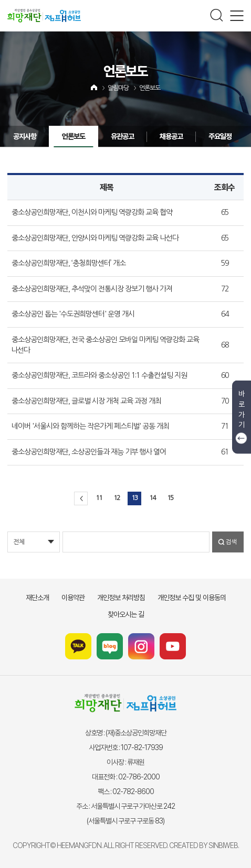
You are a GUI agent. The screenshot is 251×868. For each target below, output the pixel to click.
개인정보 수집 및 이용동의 (192, 598)
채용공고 (157, 136)
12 (117, 498)
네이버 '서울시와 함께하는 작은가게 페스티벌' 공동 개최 (90, 426)
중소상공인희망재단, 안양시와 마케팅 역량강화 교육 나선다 (95, 238)
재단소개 (37, 598)
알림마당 (118, 88)
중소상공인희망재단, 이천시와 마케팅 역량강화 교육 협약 (92, 212)
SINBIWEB (223, 845)
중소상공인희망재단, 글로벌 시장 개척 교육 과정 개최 (86, 401)
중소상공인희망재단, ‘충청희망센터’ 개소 (69, 263)
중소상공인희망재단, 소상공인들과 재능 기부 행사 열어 (89, 452)
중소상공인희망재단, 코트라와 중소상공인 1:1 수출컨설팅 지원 (99, 375)
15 (170, 498)
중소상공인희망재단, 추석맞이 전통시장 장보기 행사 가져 (92, 289)
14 (152, 498)
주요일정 (206, 136)
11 (99, 498)
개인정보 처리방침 (121, 598)
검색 (231, 542)
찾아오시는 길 (126, 614)
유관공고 (108, 136)
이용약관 (73, 598)
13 (134, 498)
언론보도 (150, 88)
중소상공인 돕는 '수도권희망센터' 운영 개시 (73, 314)
